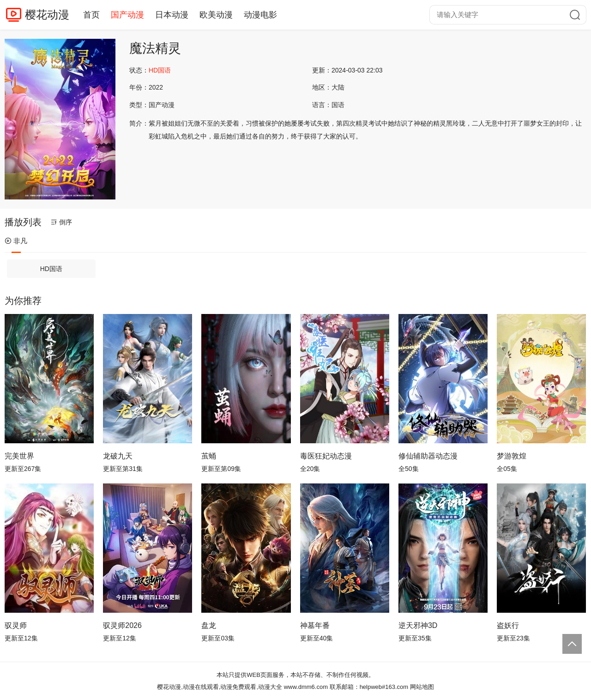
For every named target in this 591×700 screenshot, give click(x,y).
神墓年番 (315, 625)
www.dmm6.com (306, 687)
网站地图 (422, 687)
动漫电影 (260, 15)
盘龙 (209, 625)
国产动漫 (127, 15)
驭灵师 (16, 625)
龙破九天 (118, 456)
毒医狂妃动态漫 (326, 456)
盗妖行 (508, 625)
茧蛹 (209, 456)
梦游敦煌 (512, 456)
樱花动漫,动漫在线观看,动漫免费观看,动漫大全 (220, 687)
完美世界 (19, 456)
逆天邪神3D (418, 625)
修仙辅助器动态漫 (428, 456)
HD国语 (51, 269)
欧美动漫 (216, 15)
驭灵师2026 (122, 625)
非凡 (16, 241)
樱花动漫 (47, 15)
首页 (91, 15)
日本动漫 (172, 15)
